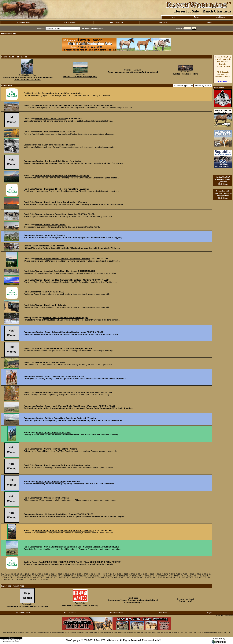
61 (141, 574)
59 (137, 574)
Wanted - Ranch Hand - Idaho (50, 482)
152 (192, 576)
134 (133, 576)
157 (208, 576)
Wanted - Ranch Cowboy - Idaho (50, 225)
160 (9, 578)
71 (165, 574)
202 (144, 578)
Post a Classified (70, 22)
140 (153, 576)
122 (95, 576)
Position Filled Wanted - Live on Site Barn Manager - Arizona (64, 348)
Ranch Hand (41, 292)
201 (141, 578)
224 (5, 579)
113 (65, 576)
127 (111, 576)
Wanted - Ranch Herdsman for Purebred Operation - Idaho (63, 465)
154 (198, 576)
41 (94, 574)
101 (27, 576)
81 (189, 574)
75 (174, 574)
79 (184, 574)
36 (82, 574)
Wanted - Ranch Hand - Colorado (51, 305)
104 (36, 576)
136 (140, 576)
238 (51, 579)
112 (62, 576)
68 (158, 574)
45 (104, 574)
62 (144, 574)
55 (127, 574)
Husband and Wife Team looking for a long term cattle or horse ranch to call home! (27, 78)
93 (6, 576)
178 (67, 578)
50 (115, 574)
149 (182, 576)
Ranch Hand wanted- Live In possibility (80, 605)
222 (209, 578)
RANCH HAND (186, 601)
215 (187, 578)
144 (166, 576)
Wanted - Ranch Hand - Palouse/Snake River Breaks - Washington (67, 406)
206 (158, 578)
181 (77, 578)
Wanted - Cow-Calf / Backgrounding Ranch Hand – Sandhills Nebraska (69, 547)
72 (167, 574)
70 (163, 574)
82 (191, 574)
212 (177, 578)
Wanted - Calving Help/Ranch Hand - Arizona (56, 449)
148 (179, 576)
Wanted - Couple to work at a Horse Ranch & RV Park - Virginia (65, 392)
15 (33, 574)
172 (47, 578)
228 (18, 579)
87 (203, 574)
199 (135, 578)
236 (44, 579)
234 (38, 579)
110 (56, 576)
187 (96, 578)
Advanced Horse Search (94, 28)
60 (139, 574)
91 (2, 576)
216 (190, 578)
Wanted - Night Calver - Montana (51, 119)
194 (119, 578)
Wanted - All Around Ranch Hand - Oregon (56, 514)
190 (106, 578)
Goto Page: (5, 574)
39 (89, 574)
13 (28, 574)
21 (47, 574)
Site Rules (163, 22)
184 (86, 578)
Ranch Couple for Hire (54, 246)
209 (167, 578)
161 (12, 578)
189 (102, 578)
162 (15, 578)
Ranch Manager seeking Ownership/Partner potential (133, 72)
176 (60, 578)
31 (71, 574)
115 (72, 576)
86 (200, 574)
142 (159, 576)
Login (209, 22)
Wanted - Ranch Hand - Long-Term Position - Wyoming (61, 202)
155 (201, 576)
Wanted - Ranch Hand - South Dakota (54, 433)
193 (115, 578)
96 (13, 576)
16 (35, 574)
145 (169, 576)
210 (170, 578)
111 (59, 576)
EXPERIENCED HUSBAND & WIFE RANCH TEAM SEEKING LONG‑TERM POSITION (82, 562)
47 (108, 574)
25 (56, 574)
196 (125, 578)
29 (66, 574)
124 (101, 576)
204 (151, 578)
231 (28, 579)
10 (23, 574)
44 (101, 574)
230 (25, 579)
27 (61, 574)
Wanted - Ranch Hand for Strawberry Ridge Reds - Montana (64, 280)
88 (205, 574)
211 (174, 578)
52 (120, 574)
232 (31, 579)
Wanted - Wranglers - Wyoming (51, 235)
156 (204, 576)
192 (112, 578)
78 (181, 574)
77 (179, 574)
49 (113, 574)
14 (31, 574)
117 (78, 576)
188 (99, 578)
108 (49, 576)
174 (54, 578)
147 (175, 576)
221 (206, 578)
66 (153, 574)
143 (162, 576)
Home (173, 17)
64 (148, 574)
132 (127, 576)
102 (30, 576)
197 (128, 578)
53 (122, 574)
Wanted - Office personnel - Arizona (52, 498)
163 (18, 578)
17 (38, 574)
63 (146, 574)
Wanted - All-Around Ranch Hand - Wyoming (56, 214)
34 (78, 574)
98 (18, 576)
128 (114, 576)
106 (43, 576)
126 (107, 576)
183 (83, 578)
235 (41, 579)
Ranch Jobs (12, 34)
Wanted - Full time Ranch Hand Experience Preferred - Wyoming (66, 418)
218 (196, 578)
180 (73, 578)
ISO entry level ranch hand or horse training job (66, 318)
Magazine (197, 17)
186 (93, 578)
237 (47, 579)
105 (40, 576)
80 (186, 574)
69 (160, 574)
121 (91, 576)
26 (59, 574)
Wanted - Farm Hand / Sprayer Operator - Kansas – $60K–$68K (65, 531)
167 (31, 578)
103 (33, 576)
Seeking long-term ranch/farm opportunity (62, 93)
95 (11, 576)
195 (122, 578)
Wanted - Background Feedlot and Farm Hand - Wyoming (62, 176)
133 (130, 576)
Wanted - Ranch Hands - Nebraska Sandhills (27, 606)
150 (185, 576)
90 (210, 574)
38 (87, 574)
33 (75, 574)
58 (134, 574)
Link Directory (221, 17)
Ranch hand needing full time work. (59, 145)
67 (155, 574)
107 (46, 576)
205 (154, 578)
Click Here (223, 81)
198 (132, 578)
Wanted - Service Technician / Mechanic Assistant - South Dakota (66, 105)
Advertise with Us (116, 22)
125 (104, 576)
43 (99, 574)
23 (52, 574)
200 (138, 578)
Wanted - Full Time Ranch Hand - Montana (55, 132)
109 (52, 576)
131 (124, 576)
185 (89, 578)
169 (38, 578)
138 (146, 576)
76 (177, 574)
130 (120, 576)
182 (80, 578)
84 (196, 574)
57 (132, 574)
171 (44, 578)
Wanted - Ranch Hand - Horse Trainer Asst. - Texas (60, 376)
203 (148, 578)
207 (161, 578)
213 (180, 578)
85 (198, 574)
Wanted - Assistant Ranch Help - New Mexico (56, 271)
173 (51, 578)
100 (23, 576)
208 (164, 578)
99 (21, 576)
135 (137, 576)
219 (200, 578)
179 (70, 578)
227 (15, 579)
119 (85, 576)
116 (75, 576)
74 (172, 574)
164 (22, 578)
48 (111, 574)
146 (172, 576)
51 (118, 574)
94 (9, 576)
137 (143, 576)
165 (25, 578)
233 (34, 579)
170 (41, 578)
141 (156, 576)
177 (64, 578)
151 (188, 576)
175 (57, 578)
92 (4, 576)
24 (54, 574)
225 (9, 579)
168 (34, 578)
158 (2, 578)
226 (12, 579)
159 (5, 578)
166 (28, 578)
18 (40, 574)
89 (207, 574)
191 (109, 578)
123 (98, 576)
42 (97, 574)
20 (45, 574)
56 (130, 574)
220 (203, 578)
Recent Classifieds (24, 22)
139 (149, 576)
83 (193, 574)
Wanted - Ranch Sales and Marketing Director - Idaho (61, 332)
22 (49, 574)
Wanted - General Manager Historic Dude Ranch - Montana (63, 259)
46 (106, 574)
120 (88, 576)
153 (195, 576)
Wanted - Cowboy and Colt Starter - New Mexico (59, 161)
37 (85, 574)
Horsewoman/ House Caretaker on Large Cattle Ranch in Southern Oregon (133, 601)
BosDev (5, 641)
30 (68, 574)
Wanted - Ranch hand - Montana (50, 362)
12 (26, 574)
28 (64, 574)
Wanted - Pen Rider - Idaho (186, 74)
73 (170, 574)
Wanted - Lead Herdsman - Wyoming (80, 77)
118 (82, 576)
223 (2, 579)
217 (193, 578)
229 (22, 579)
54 (125, 574)
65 (151, 574)
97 (16, 576)
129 (117, 576)
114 (69, 576)
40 (92, 574)
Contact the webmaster (224, 616)
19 (42, 574)
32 (73, 574)
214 (183, 578)
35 (80, 574)
